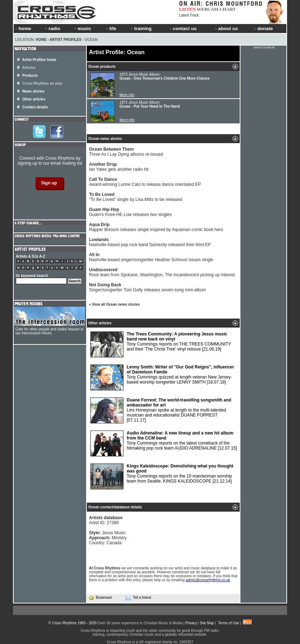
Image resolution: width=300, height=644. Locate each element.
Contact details (35, 107)
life (111, 29)
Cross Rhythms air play (42, 83)
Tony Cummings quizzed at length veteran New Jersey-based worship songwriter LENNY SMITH (162, 377)
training (141, 29)
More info (127, 95)
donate (263, 29)
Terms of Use (228, 623)
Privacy (191, 623)
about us (226, 29)
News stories (33, 91)
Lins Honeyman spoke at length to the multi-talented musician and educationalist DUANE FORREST (161, 410)
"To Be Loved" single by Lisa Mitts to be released (135, 197)
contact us (183, 29)
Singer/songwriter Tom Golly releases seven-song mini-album (147, 287)
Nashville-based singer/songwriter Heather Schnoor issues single (151, 257)
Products (30, 76)
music (82, 29)
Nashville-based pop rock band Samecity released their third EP (150, 242)
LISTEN (187, 9)
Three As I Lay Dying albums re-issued (126, 152)
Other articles (34, 99)
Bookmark (100, 598)
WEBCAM (207, 9)
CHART (228, 9)
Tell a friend (138, 598)
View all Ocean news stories (116, 304)
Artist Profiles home (39, 60)
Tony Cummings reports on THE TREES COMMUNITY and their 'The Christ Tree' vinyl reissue (161, 344)
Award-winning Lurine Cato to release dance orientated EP (145, 182)
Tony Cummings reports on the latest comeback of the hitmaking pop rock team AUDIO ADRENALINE (164, 443)
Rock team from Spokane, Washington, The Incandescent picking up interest (162, 272)
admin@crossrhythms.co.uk (208, 580)
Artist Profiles (65, 40)
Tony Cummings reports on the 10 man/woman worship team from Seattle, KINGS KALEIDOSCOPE (162, 476)
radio (52, 29)
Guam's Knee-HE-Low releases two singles (130, 212)
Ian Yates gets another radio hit (119, 167)
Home (41, 40)
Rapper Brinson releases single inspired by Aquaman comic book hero (156, 227)
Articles (29, 68)
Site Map (207, 623)
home (23, 29)
